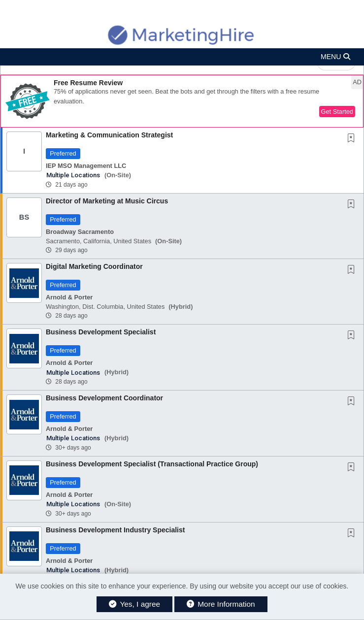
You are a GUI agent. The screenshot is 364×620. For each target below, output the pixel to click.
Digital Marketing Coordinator (94, 266)
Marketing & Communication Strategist (109, 135)
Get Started (337, 112)
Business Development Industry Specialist (115, 530)
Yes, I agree (134, 604)
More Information (221, 604)
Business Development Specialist (101, 332)
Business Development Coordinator (104, 398)
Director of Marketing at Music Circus (107, 201)
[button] (182, 57)
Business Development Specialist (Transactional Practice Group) (152, 464)
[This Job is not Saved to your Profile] (353, 139)
